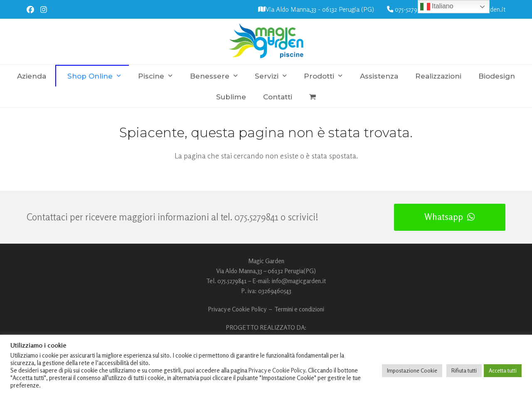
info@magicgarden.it (299, 281)
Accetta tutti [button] (503, 370)
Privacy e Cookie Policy (237, 309)
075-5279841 (410, 9)
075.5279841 (256, 217)
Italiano (437, 7)
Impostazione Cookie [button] (412, 370)
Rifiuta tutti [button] (464, 370)
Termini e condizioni (299, 309)
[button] (313, 97)
